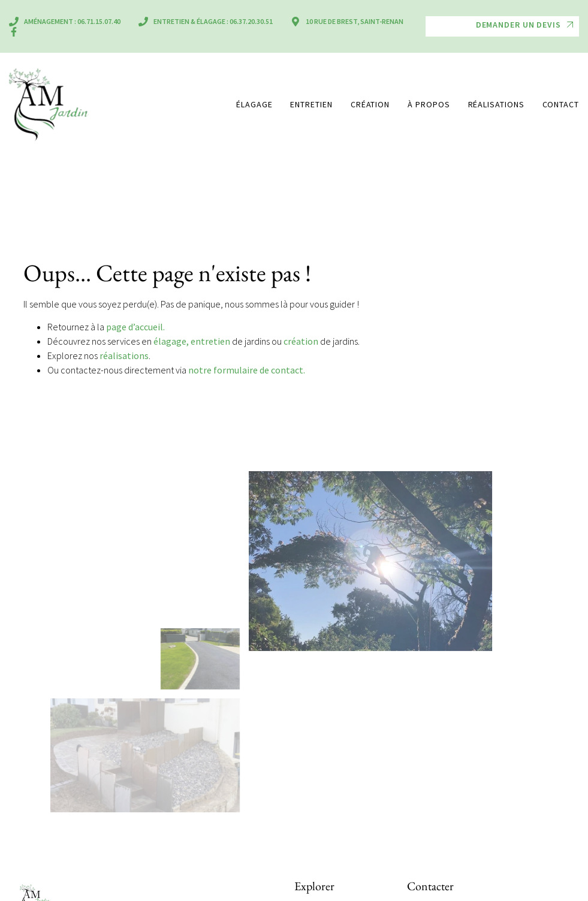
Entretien (311, 104)
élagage (170, 341)
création (301, 341)
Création (370, 104)
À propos (429, 104)
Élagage (254, 104)
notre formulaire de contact (246, 370)
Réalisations (496, 104)
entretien (210, 341)
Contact (561, 104)
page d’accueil (135, 327)
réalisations (124, 355)
